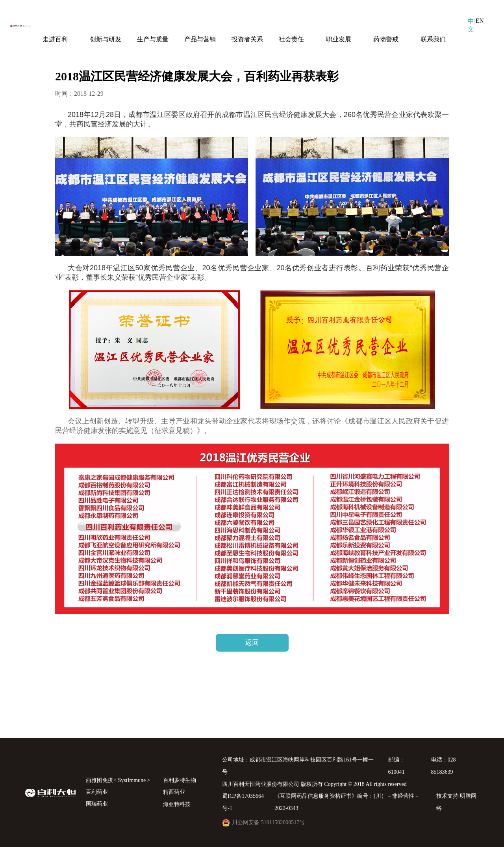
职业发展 (339, 39)
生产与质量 (153, 39)
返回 (252, 643)
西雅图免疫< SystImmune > (118, 780)
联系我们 (433, 39)
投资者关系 (247, 39)
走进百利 (55, 39)
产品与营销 (200, 39)
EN (479, 21)
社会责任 (291, 39)
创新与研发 (106, 39)
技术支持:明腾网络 (456, 802)
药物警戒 (386, 39)
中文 (471, 25)
